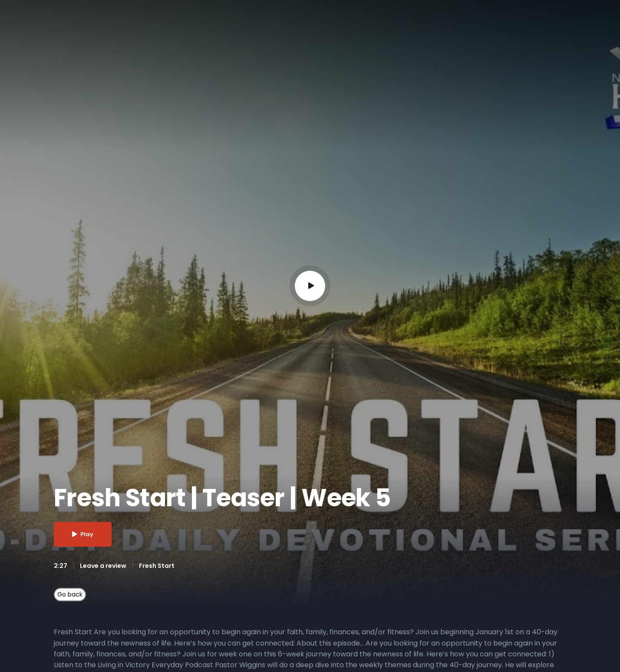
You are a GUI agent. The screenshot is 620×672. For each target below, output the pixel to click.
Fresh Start (157, 566)
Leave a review (103, 566)
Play (83, 534)
